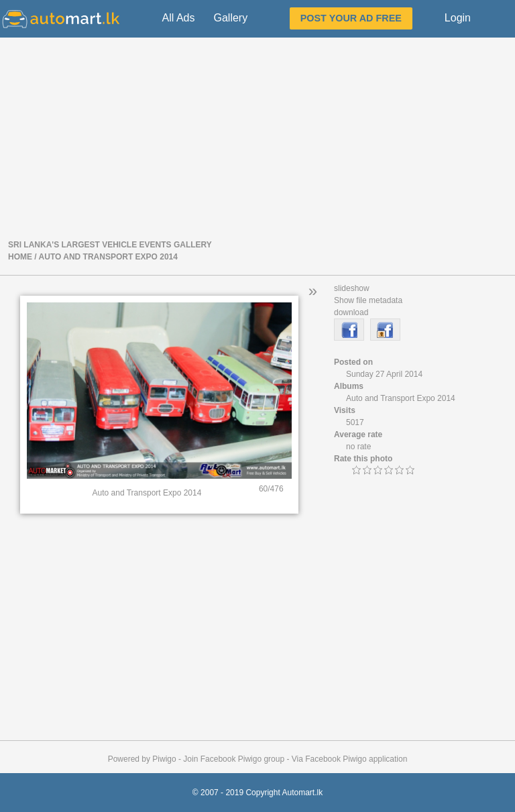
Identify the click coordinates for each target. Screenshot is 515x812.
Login (458, 18)
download (351, 312)
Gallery (230, 18)
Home (20, 257)
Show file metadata (368, 300)
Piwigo (164, 759)
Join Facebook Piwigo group (234, 759)
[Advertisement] (257, 137)
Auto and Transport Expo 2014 (108, 257)
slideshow (352, 288)
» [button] (313, 291)
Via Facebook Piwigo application (350, 759)
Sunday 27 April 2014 (384, 374)
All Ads (179, 18)
